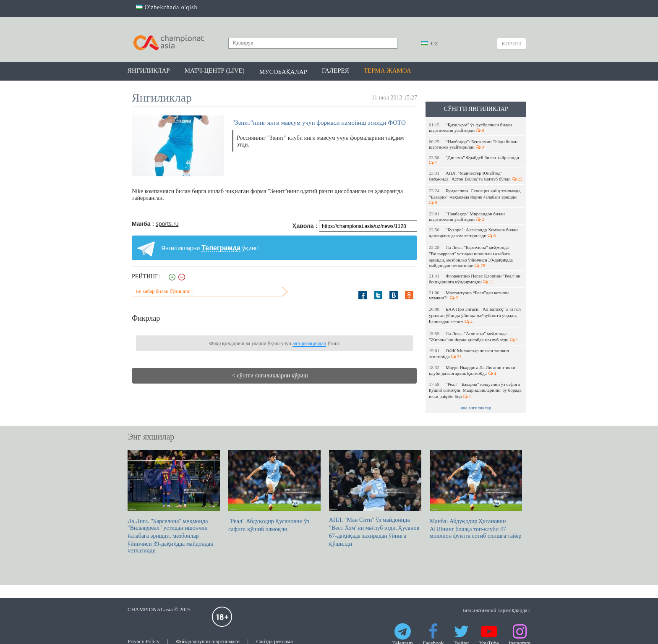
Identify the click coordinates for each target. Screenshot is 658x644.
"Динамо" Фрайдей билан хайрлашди (475, 160)
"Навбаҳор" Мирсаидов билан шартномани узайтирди (467, 216)
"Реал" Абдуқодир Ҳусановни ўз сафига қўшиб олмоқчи (274, 491)
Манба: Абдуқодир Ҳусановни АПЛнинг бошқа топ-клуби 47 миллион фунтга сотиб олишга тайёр (476, 495)
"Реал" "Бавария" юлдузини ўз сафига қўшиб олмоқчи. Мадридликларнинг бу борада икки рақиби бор (475, 390)
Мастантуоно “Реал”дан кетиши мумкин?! (469, 295)
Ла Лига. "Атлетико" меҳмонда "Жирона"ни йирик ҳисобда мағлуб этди (473, 336)
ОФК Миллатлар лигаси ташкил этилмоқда (469, 353)
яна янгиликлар (476, 408)
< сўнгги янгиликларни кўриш (270, 376)
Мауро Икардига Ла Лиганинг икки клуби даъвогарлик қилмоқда (472, 370)
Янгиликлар (149, 71)
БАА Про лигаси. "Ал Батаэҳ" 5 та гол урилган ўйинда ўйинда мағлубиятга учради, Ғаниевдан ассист (475, 315)
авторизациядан (309, 343)
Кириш (512, 43)
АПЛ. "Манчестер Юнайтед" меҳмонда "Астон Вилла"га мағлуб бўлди (476, 176)
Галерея (336, 71)
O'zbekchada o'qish (167, 7)
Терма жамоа (388, 71)
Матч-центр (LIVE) (215, 71)
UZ (430, 43)
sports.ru (167, 224)
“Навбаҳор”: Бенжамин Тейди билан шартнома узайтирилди (473, 144)
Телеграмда (221, 248)
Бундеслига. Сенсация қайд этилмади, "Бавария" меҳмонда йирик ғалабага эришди (475, 196)
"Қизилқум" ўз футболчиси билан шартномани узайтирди (470, 127)
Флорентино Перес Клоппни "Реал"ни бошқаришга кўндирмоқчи (475, 279)
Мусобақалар (283, 72)
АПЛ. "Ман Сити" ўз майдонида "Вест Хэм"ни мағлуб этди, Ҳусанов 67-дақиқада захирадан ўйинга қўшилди (375, 499)
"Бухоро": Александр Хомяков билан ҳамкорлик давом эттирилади (473, 233)
